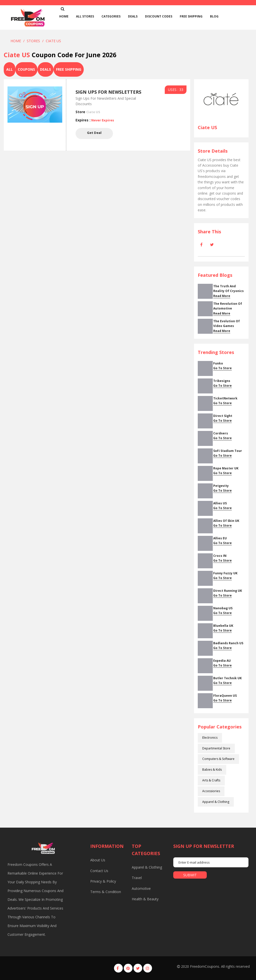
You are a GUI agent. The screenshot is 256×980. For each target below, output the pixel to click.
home (64, 16)
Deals (133, 16)
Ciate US (53, 41)
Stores (33, 41)
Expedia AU (222, 661)
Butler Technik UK (227, 678)
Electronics (210, 738)
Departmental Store (216, 748)
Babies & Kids (212, 770)
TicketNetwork (225, 398)
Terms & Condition (106, 892)
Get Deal (94, 134)
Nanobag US (223, 608)
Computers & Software (218, 759)
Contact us (99, 871)
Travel (137, 878)
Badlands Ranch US (228, 643)
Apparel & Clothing (216, 802)
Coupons (26, 69)
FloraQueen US (225, 696)
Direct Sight (223, 416)
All (9, 69)
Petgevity (221, 486)
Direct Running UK (228, 591)
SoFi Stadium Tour (228, 451)
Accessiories (211, 791)
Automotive (141, 888)
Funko (218, 363)
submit (190, 875)
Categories (111, 16)
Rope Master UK (226, 468)
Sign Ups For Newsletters (108, 92)
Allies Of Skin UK (226, 521)
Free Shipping (191, 16)
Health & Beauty (145, 899)
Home (16, 41)
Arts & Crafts (211, 780)
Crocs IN (220, 556)
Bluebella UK (223, 626)
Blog (214, 16)
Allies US (220, 503)
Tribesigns (222, 381)
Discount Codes (159, 16)
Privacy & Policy (103, 881)
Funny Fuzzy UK (225, 573)
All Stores (85, 16)
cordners (221, 433)
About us (98, 860)
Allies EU (220, 538)
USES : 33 (176, 90)
